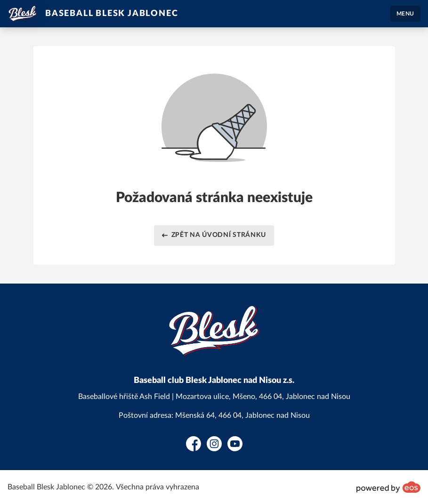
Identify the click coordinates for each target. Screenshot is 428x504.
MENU (405, 14)
